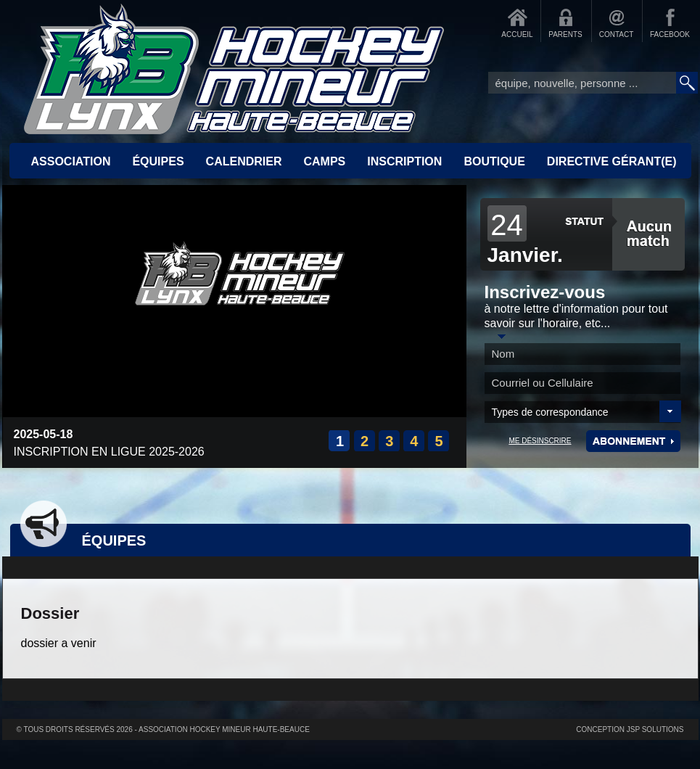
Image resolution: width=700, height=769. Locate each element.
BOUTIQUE (494, 161)
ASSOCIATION (71, 161)
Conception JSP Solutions (630, 729)
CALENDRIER (244, 161)
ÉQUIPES (158, 161)
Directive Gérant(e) (612, 161)
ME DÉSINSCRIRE (540, 441)
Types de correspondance (550, 412)
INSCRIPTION (404, 161)
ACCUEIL (517, 34)
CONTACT (617, 34)
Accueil (234, 69)
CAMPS (324, 161)
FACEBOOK (670, 34)
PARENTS (565, 34)
